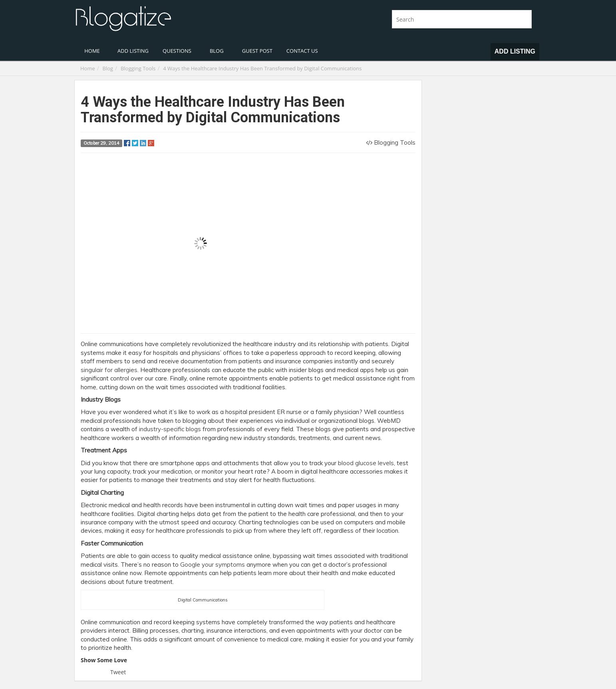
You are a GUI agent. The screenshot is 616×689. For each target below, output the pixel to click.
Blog (108, 68)
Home (88, 68)
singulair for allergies (109, 370)
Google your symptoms (213, 565)
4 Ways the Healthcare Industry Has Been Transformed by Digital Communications (262, 68)
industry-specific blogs (170, 429)
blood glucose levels (366, 463)
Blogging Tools (138, 68)
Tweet (118, 672)
